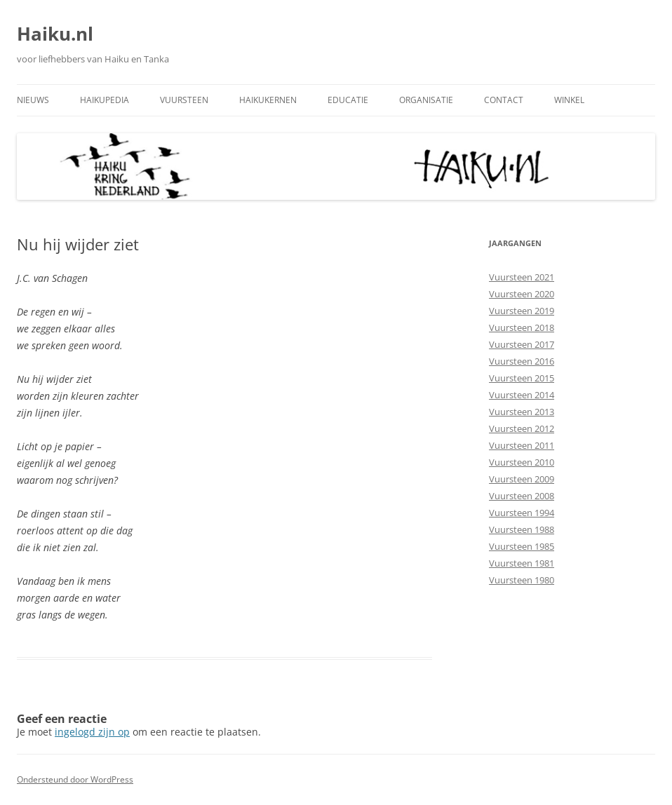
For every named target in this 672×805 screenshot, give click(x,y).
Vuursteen (184, 100)
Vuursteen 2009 (522, 479)
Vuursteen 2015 (522, 378)
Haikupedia (105, 100)
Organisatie (426, 100)
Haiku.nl (55, 34)
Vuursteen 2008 (522, 496)
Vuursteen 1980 (522, 580)
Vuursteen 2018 (522, 327)
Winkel (569, 100)
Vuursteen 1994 (522, 513)
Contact (504, 100)
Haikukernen (268, 100)
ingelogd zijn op (92, 732)
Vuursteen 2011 (522, 445)
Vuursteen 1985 (522, 546)
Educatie (348, 100)
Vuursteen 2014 (522, 395)
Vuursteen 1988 (522, 529)
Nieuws (33, 100)
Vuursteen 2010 (522, 462)
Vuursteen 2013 (522, 412)
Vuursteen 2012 (522, 428)
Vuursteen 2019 (522, 311)
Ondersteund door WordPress (75, 779)
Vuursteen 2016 (522, 361)
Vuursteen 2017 (522, 344)
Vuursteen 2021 (522, 277)
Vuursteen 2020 (522, 294)
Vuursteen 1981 (522, 563)
